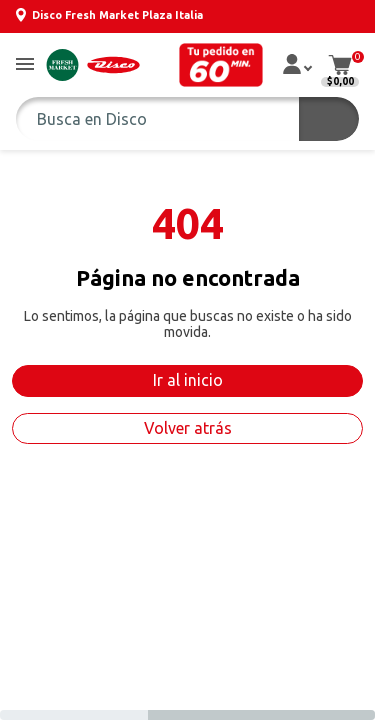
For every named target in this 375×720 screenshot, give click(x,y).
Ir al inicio (188, 380)
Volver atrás (188, 428)
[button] (25, 65)
